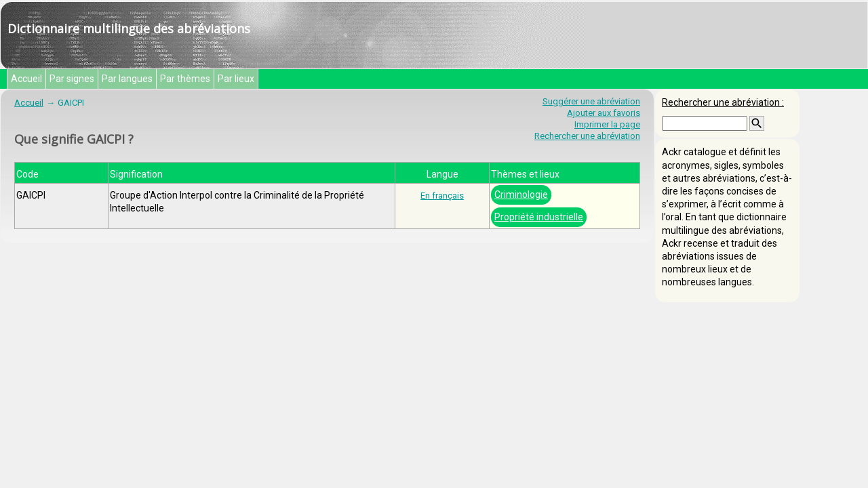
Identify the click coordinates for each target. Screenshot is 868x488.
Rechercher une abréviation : (723, 102)
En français (442, 196)
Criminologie (521, 195)
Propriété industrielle (539, 217)
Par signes (72, 79)
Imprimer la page (607, 124)
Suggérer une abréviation (591, 101)
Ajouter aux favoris (604, 113)
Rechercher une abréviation (587, 136)
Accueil (26, 79)
